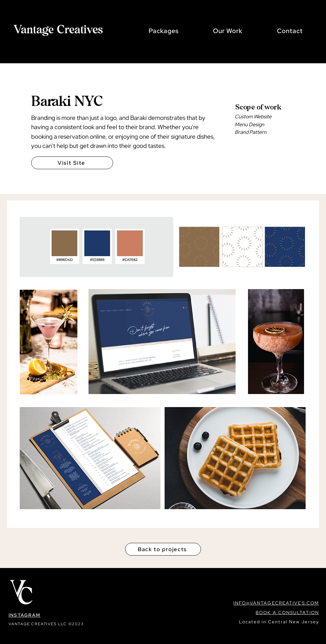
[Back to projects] (163, 549)
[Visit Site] (72, 163)
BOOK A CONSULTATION (287, 613)
